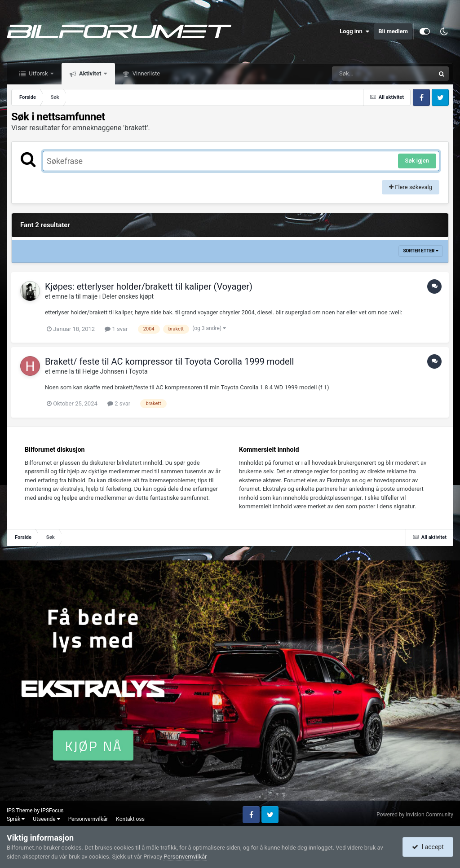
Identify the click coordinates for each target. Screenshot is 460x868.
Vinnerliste (146, 73)
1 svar (116, 329)
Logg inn (354, 31)
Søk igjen (417, 161)
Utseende (46, 819)
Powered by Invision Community (415, 815)
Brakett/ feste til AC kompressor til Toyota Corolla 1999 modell (169, 361)
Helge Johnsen (103, 371)
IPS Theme (20, 811)
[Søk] (362, 74)
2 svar (119, 403)
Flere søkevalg (411, 187)
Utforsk (38, 73)
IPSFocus (52, 811)
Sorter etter (421, 251)
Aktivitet (90, 73)
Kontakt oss (130, 819)
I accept (428, 847)
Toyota (138, 371)
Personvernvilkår (88, 819)
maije (90, 296)
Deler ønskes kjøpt (128, 296)
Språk (16, 819)
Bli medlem (393, 31)
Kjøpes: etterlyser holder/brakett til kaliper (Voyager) (149, 286)
